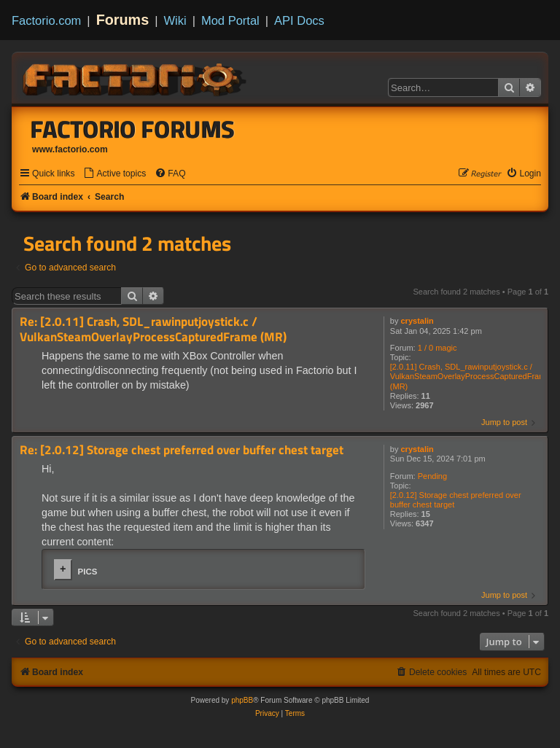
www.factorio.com (70, 149)
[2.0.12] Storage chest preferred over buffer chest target (456, 500)
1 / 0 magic (437, 348)
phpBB (242, 700)
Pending (432, 476)
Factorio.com (46, 20)
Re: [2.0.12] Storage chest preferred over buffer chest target (182, 450)
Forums (123, 20)
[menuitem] (114, 174)
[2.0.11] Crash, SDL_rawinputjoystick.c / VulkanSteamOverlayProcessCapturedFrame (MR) (470, 376)
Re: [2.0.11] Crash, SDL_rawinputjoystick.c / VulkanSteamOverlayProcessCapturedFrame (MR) (153, 329)
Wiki (175, 20)
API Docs (299, 20)
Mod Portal (230, 20)
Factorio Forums (133, 129)
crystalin (417, 321)
